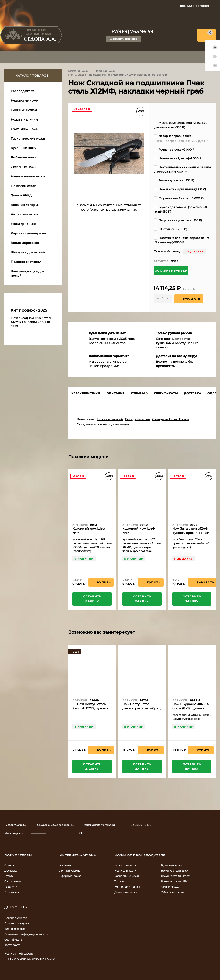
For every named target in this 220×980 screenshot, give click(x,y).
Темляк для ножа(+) (174, 180)
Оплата (9, 865)
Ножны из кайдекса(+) (178, 158)
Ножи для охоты (125, 865)
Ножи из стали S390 (174, 871)
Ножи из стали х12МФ (175, 881)
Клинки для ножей (127, 887)
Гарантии (11, 887)
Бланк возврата (15, 929)
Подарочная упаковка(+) (178, 220)
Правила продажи (17, 923)
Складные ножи (137, 419)
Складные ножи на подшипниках (103, 424)
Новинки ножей (105, 71)
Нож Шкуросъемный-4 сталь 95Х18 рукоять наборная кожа (190, 708)
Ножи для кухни (125, 871)
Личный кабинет (70, 871)
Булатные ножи (171, 865)
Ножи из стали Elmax (175, 876)
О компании (13, 881)
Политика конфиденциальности (26, 934)
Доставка (11, 871)
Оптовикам (12, 892)
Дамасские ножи (126, 892)
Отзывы (9, 876)
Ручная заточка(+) (174, 149)
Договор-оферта (16, 918)
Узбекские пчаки (172, 892)
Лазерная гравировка (172, 136)
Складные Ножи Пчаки (171, 419)
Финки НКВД (170, 887)
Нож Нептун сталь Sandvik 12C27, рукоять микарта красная (90, 708)
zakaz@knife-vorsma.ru (100, 825)
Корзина (65, 865)
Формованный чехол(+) (179, 198)
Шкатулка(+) (170, 229)
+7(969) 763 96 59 (132, 32)
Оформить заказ (70, 876)
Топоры (119, 881)
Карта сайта (12, 945)
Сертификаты (13, 940)
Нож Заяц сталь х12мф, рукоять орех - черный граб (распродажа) (191, 533)
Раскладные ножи (127, 876)
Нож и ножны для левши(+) (180, 189)
